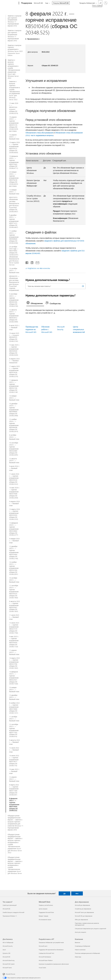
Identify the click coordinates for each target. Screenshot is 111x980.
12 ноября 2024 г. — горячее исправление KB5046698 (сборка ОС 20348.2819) (14, 425)
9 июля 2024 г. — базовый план (14, 468)
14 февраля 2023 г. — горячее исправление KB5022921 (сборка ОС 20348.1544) (14, 678)
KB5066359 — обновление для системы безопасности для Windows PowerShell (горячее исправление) (14, 283)
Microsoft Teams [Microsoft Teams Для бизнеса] (7, 968)
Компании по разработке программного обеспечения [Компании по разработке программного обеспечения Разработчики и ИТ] (54, 964)
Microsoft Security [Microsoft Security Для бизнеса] (8, 946)
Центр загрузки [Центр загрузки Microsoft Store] (43, 909)
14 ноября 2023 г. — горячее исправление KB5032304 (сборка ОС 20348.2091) (14, 568)
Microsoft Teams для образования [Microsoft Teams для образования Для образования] (84, 912)
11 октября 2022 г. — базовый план (14, 719)
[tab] (35, 303)
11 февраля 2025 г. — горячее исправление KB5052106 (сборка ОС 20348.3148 (14, 386)
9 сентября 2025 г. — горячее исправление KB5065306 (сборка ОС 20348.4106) (14, 300)
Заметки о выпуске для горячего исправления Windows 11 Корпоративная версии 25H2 (15, 21)
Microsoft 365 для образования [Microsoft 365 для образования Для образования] (84, 916)
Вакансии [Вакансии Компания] (77, 942)
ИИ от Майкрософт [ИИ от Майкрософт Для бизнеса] (8, 942)
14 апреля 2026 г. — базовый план (14, 137)
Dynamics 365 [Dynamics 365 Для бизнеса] (6, 953)
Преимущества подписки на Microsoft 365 (32, 329)
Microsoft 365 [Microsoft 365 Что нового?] (6, 909)
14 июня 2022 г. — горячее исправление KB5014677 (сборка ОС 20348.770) (14, 761)
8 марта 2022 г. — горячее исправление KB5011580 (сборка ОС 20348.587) (14, 790)
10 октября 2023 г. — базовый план (14, 580)
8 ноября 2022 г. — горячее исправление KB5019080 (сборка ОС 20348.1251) (14, 708)
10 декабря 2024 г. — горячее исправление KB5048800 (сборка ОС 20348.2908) (14, 410)
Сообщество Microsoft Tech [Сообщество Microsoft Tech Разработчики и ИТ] (46, 953)
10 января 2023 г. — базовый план (14, 690)
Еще (47, 3)
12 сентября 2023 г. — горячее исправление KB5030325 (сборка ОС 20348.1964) (14, 592)
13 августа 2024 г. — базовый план (14, 461)
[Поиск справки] (100, 3)
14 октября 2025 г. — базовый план (14, 271)
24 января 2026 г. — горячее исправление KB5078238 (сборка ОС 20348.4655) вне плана (14, 179)
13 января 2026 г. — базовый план (14, 192)
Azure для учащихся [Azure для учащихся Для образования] (80, 932)
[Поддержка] (26, 3)
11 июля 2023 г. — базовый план (14, 617)
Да (65, 893)
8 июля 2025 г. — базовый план (14, 328)
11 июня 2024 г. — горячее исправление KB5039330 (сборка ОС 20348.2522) (14, 479)
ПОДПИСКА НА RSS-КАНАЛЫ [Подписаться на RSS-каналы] (39, 268)
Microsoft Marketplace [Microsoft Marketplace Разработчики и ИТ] (45, 957)
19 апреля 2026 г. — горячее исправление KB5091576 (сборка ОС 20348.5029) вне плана (14, 124)
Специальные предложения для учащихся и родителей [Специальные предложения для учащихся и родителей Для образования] (90, 929)
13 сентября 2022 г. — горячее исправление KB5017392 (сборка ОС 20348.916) (14, 730)
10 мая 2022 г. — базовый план (14, 771)
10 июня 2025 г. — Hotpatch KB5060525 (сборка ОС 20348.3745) (14, 337)
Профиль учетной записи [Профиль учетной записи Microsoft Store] (46, 905)
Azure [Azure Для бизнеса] (4, 950)
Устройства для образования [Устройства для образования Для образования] (83, 909)
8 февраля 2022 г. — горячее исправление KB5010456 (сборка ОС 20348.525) (14, 805)
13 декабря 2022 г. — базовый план (14, 697)
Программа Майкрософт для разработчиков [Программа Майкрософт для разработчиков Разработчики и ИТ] (51, 942)
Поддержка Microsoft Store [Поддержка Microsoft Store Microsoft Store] (46, 912)
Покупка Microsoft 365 (61, 3)
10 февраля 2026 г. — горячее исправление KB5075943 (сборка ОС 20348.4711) (14, 162)
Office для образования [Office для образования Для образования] (81, 920)
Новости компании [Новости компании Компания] (80, 950)
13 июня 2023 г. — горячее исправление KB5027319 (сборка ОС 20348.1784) (14, 628)
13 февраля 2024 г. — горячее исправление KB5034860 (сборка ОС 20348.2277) (14, 529)
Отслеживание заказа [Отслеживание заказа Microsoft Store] (45, 920)
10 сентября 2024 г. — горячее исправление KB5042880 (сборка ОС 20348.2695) (14, 449)
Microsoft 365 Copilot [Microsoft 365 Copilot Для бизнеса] (9, 964)
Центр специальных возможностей (79, 329)
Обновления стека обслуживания (39, 133)
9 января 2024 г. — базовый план (14, 541)
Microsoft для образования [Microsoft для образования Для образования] (82, 905)
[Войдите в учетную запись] (106, 3)
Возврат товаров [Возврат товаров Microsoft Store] (43, 916)
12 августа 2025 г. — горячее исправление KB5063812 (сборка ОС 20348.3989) (14, 316)
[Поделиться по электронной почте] (36, 262)
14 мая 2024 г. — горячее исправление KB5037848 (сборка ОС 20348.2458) (14, 493)
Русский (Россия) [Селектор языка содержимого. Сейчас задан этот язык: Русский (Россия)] (11, 974)
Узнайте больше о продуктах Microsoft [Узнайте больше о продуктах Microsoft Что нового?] (13, 912)
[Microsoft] (10, 3)
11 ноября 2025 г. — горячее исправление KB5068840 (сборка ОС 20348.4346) (14, 237)
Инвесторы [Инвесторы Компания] (78, 957)
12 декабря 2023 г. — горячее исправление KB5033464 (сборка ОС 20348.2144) (14, 552)
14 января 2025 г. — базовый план (14, 398)
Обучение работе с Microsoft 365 (47, 329)
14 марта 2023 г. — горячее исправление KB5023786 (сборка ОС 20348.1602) (14, 663)
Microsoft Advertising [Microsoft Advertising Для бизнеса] (8, 960)
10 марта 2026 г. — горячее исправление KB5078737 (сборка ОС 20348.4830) (14, 147)
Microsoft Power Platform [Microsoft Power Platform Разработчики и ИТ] (46, 960)
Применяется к (33, 39)
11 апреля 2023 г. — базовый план (14, 652)
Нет (77, 893)
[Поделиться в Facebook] (27, 262)
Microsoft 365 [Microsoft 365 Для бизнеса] (6, 957)
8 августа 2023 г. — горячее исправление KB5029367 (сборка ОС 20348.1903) (15, 606)
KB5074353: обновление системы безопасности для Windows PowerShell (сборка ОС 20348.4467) (14, 204)
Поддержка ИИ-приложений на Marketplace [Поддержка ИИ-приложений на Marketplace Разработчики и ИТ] (51, 950)
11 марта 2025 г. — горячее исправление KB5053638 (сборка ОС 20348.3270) (14, 371)
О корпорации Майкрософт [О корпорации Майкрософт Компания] (83, 946)
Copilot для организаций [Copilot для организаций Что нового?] (10, 905)
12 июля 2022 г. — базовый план (14, 750)
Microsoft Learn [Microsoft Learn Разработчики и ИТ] (43, 946)
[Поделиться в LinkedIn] (31, 262)
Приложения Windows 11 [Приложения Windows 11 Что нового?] (10, 916)
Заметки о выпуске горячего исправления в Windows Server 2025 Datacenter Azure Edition (15, 50)
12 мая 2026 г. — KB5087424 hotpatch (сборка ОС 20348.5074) (14, 108)
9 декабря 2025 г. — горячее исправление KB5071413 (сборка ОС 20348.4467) (14, 221)
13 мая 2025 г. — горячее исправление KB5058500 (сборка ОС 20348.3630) (14, 350)
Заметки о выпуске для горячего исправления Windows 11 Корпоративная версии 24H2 (15, 36)
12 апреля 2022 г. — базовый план (14, 779)
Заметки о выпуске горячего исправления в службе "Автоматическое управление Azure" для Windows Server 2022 (14, 69)
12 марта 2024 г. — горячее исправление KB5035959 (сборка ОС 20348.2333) (14, 514)
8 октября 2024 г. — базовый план (14, 437)
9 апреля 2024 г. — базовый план (14, 504)
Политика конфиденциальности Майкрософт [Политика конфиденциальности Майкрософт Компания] (87, 953)
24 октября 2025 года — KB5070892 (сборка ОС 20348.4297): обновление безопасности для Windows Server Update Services (14, 256)
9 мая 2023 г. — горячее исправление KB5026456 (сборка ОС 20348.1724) (14, 642)
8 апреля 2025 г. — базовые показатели (14, 361)
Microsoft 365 (38, 3)
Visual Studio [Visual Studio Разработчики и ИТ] (42, 968)
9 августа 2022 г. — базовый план (15, 742)
